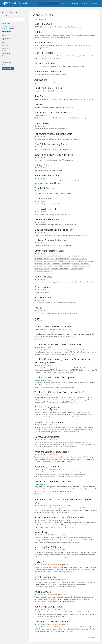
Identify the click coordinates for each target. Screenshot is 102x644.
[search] (49, 3)
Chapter (12, 26)
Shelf (12, 29)
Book (5, 29)
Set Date (4, 51)
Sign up (85, 3)
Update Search (8, 69)
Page (5, 26)
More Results (92, 638)
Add (4, 35)
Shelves (65, 3)
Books (75, 3)
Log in (94, 3)
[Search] (41, 3)
